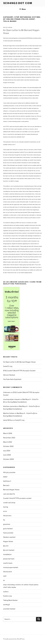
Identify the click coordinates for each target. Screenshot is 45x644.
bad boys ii (7, 481)
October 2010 (8, 446)
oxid (5, 576)
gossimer (7, 524)
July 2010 (7, 451)
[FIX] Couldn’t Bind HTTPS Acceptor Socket (19, 371)
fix (4, 520)
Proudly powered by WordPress (14, 639)
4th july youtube (9, 472)
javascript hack (9, 559)
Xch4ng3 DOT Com (18, 3)
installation (7, 554)
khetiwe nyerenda (10, 406)
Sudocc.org (7, 596)
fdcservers (7, 516)
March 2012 (8, 442)
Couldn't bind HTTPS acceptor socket (17, 498)
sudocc (6, 592)
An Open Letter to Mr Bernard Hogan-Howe (19, 362)
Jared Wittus (8, 420)
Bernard (6, 485)
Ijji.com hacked (9, 550)
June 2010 (7, 455)
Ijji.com (6, 546)
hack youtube (8, 533)
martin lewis (8, 563)
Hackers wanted (9, 537)
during (6, 507)
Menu (23, 9)
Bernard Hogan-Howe (11, 490)
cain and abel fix (9, 494)
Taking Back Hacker (10, 600)
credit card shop (9, 503)
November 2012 (9, 438)
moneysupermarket (11, 567)
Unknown (7, 392)
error (5, 511)
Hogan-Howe (8, 541)
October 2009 (8, 459)
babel (5, 477)
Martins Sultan (9, 413)
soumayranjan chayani (12, 399)
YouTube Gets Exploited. (12, 379)
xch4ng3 (6, 605)
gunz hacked (8, 529)
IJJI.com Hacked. (9, 375)
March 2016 (8, 433)
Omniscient (8, 572)
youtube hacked (9, 609)
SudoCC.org (8, 366)
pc (4, 580)
